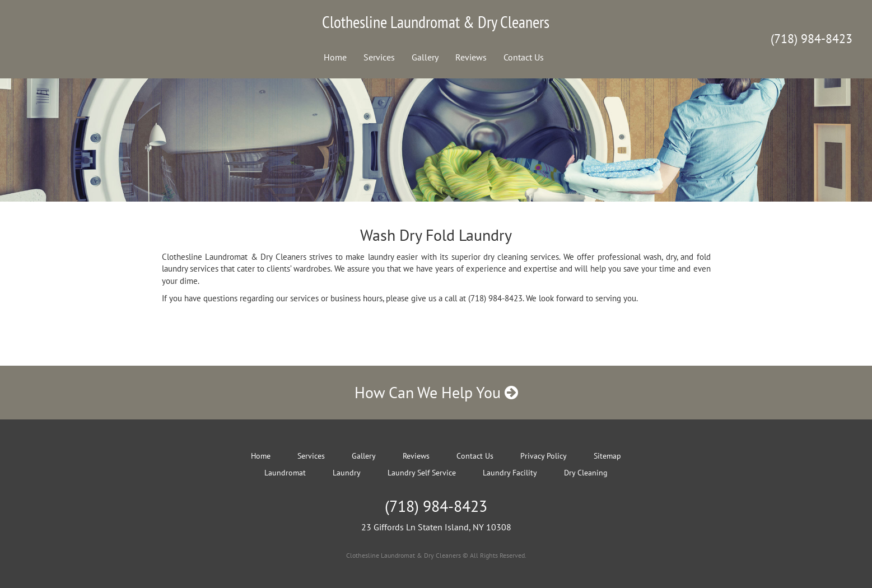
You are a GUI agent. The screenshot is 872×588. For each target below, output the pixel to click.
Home (335, 57)
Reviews (471, 57)
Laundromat (285, 473)
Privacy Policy (544, 456)
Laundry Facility (510, 473)
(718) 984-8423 (812, 39)
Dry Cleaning (586, 473)
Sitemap (607, 456)
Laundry (347, 473)
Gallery (425, 57)
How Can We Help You (436, 392)
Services (379, 57)
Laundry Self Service (422, 473)
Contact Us (524, 57)
